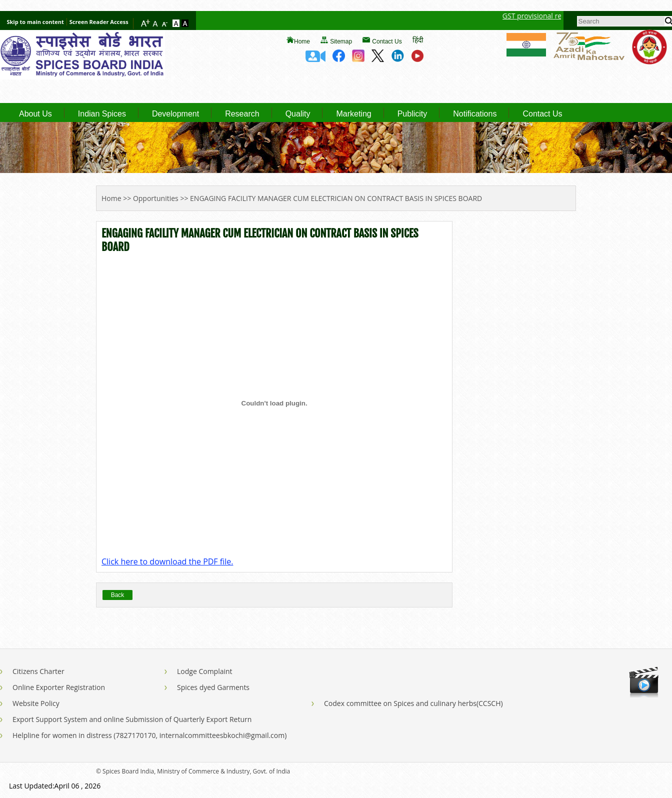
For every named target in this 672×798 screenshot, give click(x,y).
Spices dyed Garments (213, 687)
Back (118, 595)
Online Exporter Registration (59, 687)
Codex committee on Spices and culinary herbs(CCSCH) (413, 703)
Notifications (475, 114)
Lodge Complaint (205, 671)
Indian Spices (102, 114)
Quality (298, 114)
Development (175, 114)
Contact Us (387, 41)
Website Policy (36, 703)
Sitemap (341, 41)
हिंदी (418, 40)
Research (242, 114)
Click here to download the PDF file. (167, 561)
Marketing (353, 114)
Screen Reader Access (99, 22)
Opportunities (156, 198)
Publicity (412, 114)
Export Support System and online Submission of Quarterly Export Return (132, 719)
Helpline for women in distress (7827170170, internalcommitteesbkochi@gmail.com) (149, 735)
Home (302, 41)
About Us (35, 114)
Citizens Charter (38, 671)
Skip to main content (35, 22)
